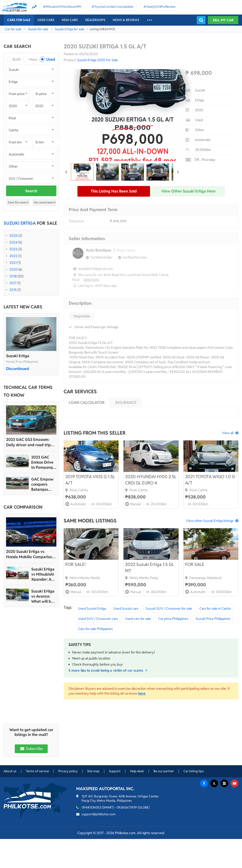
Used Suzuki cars (126, 608)
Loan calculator (87, 403)
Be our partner (164, 771)
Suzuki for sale (38, 29)
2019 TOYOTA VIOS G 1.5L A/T (90, 480)
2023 (13, 249)
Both (17, 59)
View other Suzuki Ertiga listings (210, 521)
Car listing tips (194, 771)
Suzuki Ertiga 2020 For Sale (97, 60)
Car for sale (13, 29)
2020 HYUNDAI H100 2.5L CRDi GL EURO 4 (151, 480)
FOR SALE (195, 564)
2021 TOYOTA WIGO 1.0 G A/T (210, 480)
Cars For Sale (19, 20)
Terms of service (37, 771)
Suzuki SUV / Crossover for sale (169, 608)
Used (51, 59)
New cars (70, 20)
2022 (13, 256)
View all (228, 433)
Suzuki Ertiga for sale (70, 29)
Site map (93, 771)
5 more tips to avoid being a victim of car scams (109, 670)
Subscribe (31, 749)
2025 (13, 236)
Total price (76, 221)
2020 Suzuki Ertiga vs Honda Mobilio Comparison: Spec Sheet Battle (30, 554)
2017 (13, 283)
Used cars (46, 20)
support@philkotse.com (98, 814)
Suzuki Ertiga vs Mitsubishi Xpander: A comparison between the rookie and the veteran (43, 574)
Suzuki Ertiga (18, 356)
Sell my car (223, 20)
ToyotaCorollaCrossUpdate (114, 7)
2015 (13, 290)
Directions (91, 280)
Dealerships (95, 20)
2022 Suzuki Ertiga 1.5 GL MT (150, 568)
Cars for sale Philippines (95, 629)
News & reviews (126, 20)
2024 (13, 242)
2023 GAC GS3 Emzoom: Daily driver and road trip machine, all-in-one (28, 442)
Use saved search (45, 202)
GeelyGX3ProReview (161, 7)
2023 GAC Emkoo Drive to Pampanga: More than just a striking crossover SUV (44, 462)
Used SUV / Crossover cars (98, 619)
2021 (13, 263)
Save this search (18, 202)
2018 (13, 276)
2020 (14, 269)
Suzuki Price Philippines (213, 619)
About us (10, 771)
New (33, 59)
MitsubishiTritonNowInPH (64, 7)
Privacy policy (68, 771)
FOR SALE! (76, 564)
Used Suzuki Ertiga (92, 608)
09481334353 (91, 807)
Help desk (137, 771)
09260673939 (127, 807)
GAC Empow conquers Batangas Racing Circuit (43, 484)
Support (115, 771)
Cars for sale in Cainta (215, 608)
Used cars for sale (138, 619)
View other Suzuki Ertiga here (189, 191)
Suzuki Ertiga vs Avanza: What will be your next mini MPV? (43, 596)
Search (31, 191)
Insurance (126, 403)
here (142, 693)
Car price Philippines (173, 619)
